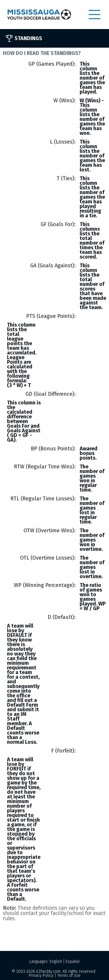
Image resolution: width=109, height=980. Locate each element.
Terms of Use (69, 975)
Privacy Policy (41, 975)
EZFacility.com (48, 971)
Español (73, 962)
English (56, 962)
